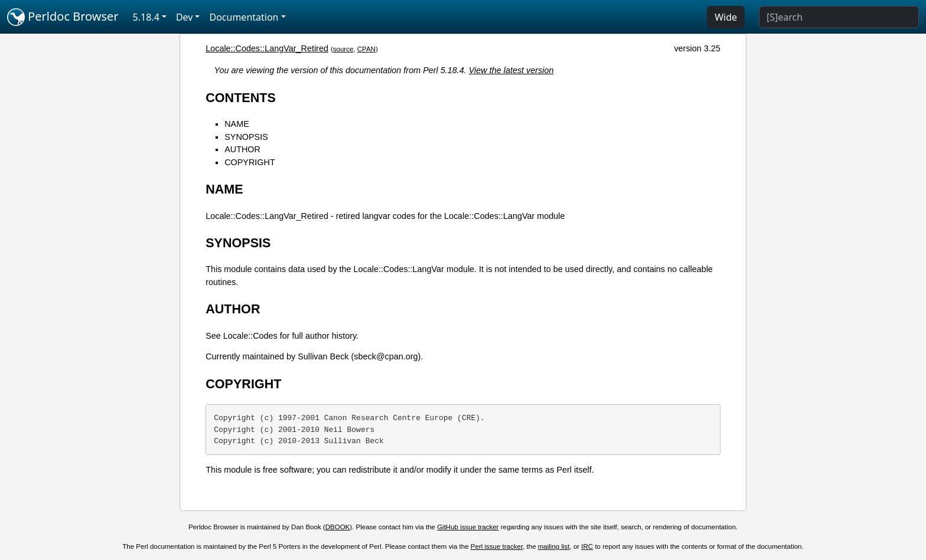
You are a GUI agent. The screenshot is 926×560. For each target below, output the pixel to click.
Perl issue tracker (497, 546)
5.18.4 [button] (146, 17)
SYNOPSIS (246, 137)
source (343, 49)
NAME (237, 124)
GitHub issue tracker (468, 527)
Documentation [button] (244, 17)
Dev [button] (185, 17)
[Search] (839, 17)
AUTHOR (242, 149)
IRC (587, 546)
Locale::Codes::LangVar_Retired (267, 48)
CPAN (366, 49)
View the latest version (511, 70)
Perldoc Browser (63, 17)
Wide (726, 17)
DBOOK (338, 527)
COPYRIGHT (250, 162)
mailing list (554, 546)
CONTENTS (241, 98)
